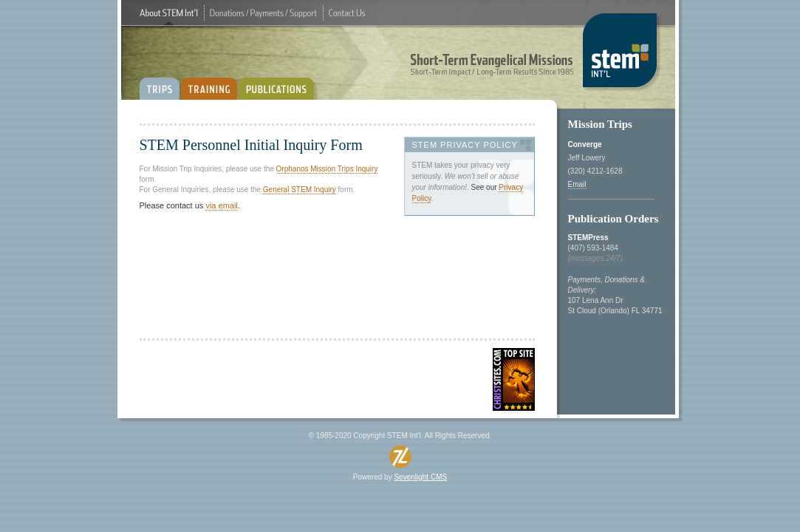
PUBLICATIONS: (279, 83)
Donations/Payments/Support (263, 13)
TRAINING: (209, 83)
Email (577, 184)
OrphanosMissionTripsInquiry (327, 169)
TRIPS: (160, 83)
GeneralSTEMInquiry (300, 190)
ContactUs (347, 13)
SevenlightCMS (420, 477)
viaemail (221, 205)
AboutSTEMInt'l (169, 13)
